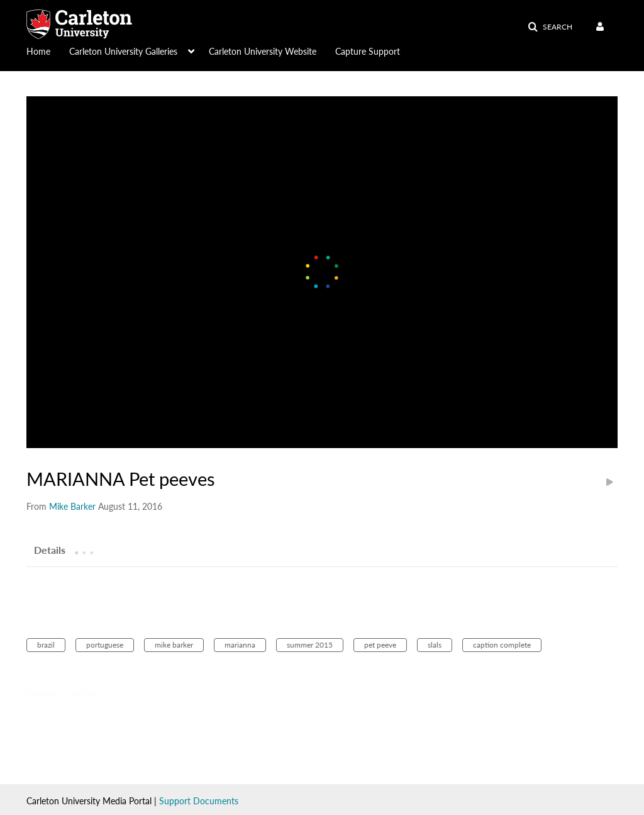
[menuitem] (48, 50)
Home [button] (38, 51)
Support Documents (199, 801)
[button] (550, 27)
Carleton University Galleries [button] (123, 51)
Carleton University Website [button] (263, 51)
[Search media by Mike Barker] (72, 506)
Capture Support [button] (368, 51)
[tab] (50, 549)
